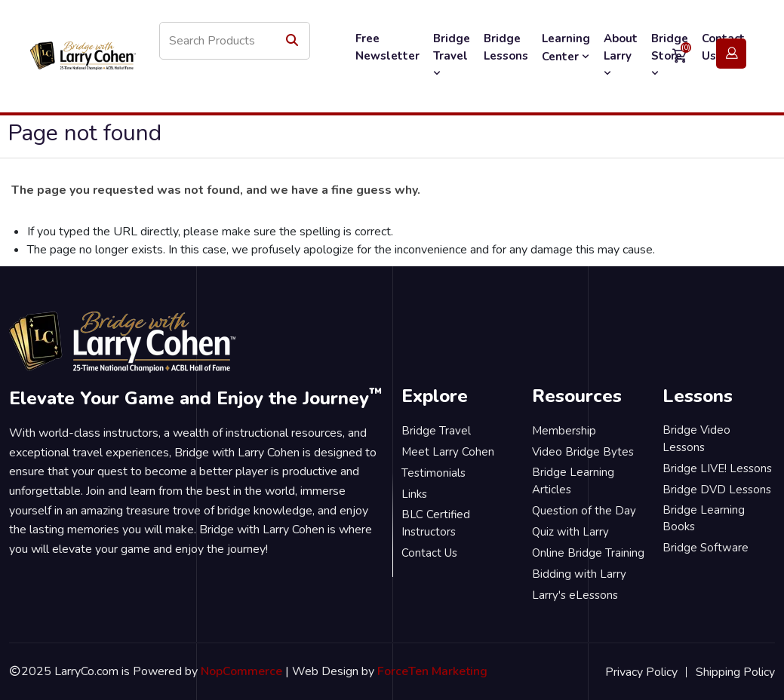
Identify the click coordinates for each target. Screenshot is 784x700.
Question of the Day (584, 511)
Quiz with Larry (570, 532)
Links (414, 494)
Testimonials (434, 473)
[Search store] (235, 41)
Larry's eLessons (575, 595)
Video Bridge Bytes (583, 452)
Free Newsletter (387, 47)
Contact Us (429, 553)
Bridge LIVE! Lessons (717, 468)
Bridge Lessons (506, 47)
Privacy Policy (641, 672)
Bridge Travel (452, 55)
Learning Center (566, 48)
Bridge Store (670, 55)
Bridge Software (706, 548)
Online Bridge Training (588, 553)
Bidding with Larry (579, 574)
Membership (564, 431)
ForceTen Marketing (432, 671)
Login (731, 54)
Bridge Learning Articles (573, 481)
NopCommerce (241, 671)
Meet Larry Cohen (448, 452)
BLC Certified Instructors (436, 523)
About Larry (621, 55)
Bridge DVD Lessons (717, 490)
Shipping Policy (735, 672)
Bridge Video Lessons (696, 439)
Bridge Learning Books (704, 519)
